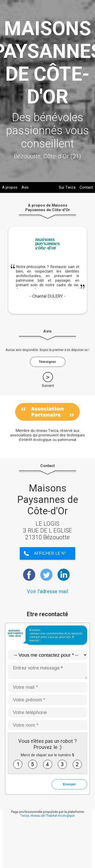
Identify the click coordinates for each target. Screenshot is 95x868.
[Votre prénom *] (48, 700)
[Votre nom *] (48, 725)
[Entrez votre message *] (48, 671)
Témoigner (48, 362)
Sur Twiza (67, 187)
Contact (86, 187)
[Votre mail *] (48, 687)
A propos (10, 187)
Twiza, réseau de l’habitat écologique (48, 816)
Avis (25, 187)
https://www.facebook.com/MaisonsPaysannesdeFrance (29, 575)
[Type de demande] (48, 655)
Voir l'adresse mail (48, 591)
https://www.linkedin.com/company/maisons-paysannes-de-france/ (64, 575)
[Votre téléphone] (48, 713)
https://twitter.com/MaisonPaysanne (46, 575)
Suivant (48, 386)
